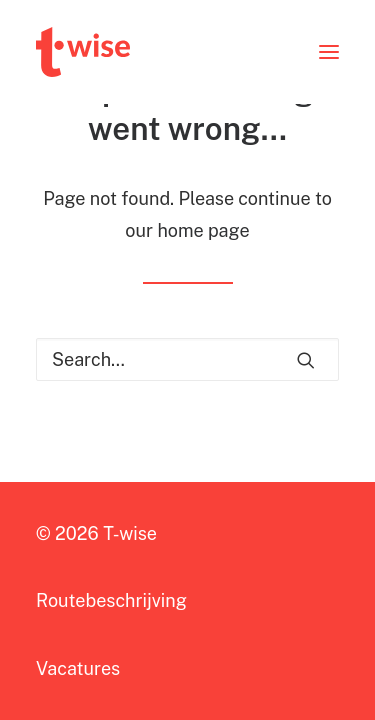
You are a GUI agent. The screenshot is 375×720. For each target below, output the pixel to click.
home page (203, 230)
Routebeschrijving (111, 600)
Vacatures (78, 668)
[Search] (187, 359)
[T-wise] (83, 52)
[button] (329, 52)
